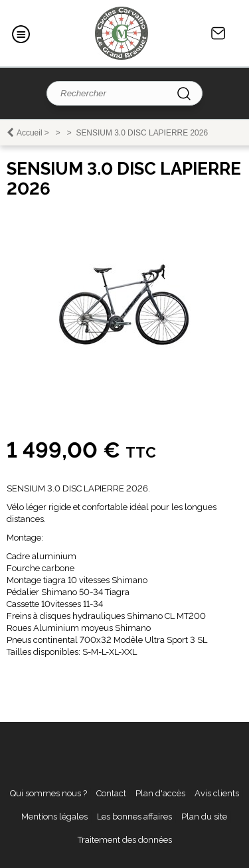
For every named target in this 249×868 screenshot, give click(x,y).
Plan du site (204, 817)
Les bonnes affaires (134, 817)
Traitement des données (125, 840)
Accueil (30, 133)
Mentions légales (54, 817)
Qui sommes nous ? (48, 793)
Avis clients (217, 793)
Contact (218, 33)
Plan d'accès (160, 793)
